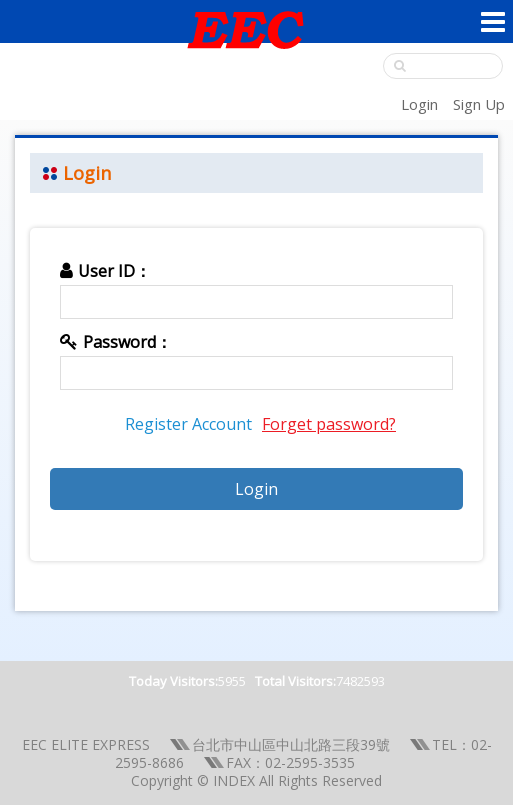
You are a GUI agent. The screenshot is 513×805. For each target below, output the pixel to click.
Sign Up (479, 104)
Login (419, 104)
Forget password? (329, 424)
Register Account (188, 424)
